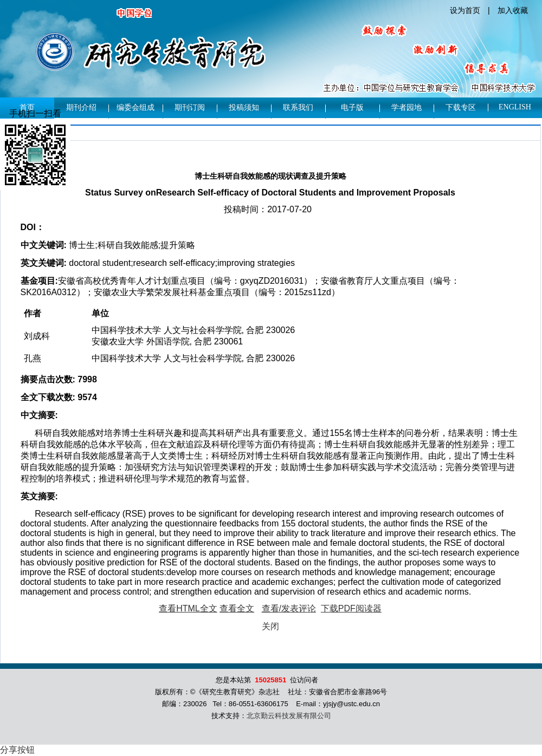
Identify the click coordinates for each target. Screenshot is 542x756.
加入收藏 (513, 10)
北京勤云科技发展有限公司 (289, 716)
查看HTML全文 (188, 608)
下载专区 (461, 107)
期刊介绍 (81, 107)
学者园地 (406, 107)
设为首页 (465, 10)
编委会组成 (135, 107)
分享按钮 (17, 750)
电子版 (352, 107)
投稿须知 (244, 107)
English (515, 107)
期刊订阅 (190, 107)
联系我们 (298, 107)
